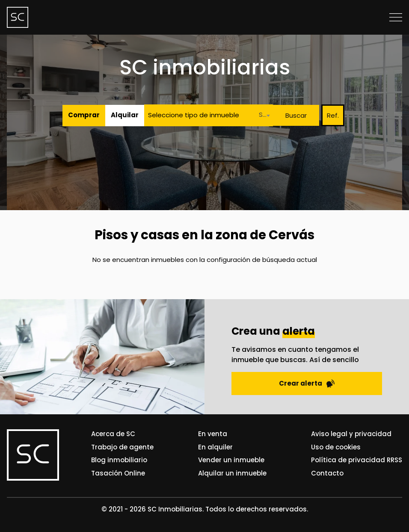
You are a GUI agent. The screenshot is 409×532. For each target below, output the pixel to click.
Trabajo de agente (122, 447)
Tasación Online (118, 473)
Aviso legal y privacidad (351, 434)
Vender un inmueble (231, 460)
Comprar (84, 115)
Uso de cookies (336, 447)
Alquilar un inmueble (232, 473)
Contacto (327, 473)
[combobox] (262, 115)
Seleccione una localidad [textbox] (264, 114)
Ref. (333, 115)
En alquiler (215, 447)
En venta (213, 434)
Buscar (296, 115)
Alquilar (125, 115)
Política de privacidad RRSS (357, 460)
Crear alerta (307, 383)
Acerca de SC (113, 434)
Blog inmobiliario (119, 460)
